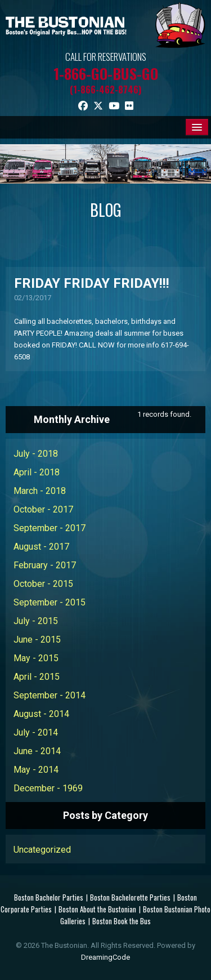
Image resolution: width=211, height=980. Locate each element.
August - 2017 (41, 547)
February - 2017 (45, 565)
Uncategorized (42, 850)
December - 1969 (48, 788)
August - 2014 (41, 714)
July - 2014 (36, 732)
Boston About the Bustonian (97, 909)
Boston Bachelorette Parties (130, 897)
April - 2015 (37, 677)
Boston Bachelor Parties (49, 897)
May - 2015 (36, 658)
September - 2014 (50, 695)
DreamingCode (105, 957)
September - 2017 (50, 528)
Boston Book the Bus (122, 921)
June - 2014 (37, 751)
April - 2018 (37, 472)
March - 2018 (40, 491)
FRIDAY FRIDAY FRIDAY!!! (92, 283)
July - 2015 (36, 621)
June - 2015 (37, 640)
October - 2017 (43, 509)
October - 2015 (43, 584)
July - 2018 (36, 454)
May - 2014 (36, 770)
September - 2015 (50, 602)
